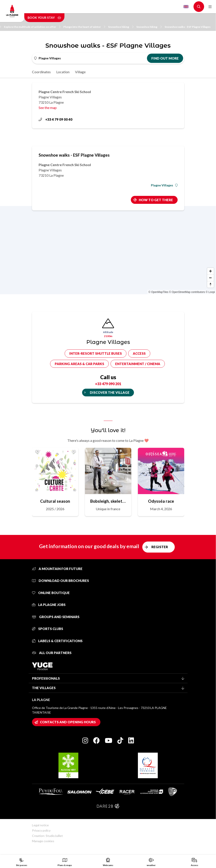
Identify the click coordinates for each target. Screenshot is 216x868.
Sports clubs (48, 629)
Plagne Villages (164, 185)
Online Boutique (51, 593)
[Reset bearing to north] (210, 284)
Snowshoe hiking (121, 27)
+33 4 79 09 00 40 (55, 119)
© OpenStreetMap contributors (187, 292)
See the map (48, 108)
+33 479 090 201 (108, 384)
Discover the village (110, 392)
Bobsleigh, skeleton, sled (108, 501)
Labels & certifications (57, 641)
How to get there (156, 200)
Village (80, 72)
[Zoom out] (210, 278)
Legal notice (40, 825)
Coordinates (41, 72)
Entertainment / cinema (138, 364)
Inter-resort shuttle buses (96, 353)
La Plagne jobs (49, 605)
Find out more (165, 58)
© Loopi (210, 292)
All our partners (52, 653)
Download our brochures (60, 581)
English (186, 7)
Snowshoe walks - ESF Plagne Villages (188, 27)
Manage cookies (43, 841)
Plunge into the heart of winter (84, 27)
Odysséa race (161, 501)
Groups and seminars (56, 617)
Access (139, 353)
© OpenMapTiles (158, 292)
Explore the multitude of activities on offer (32, 27)
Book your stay (44, 18)
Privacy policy (41, 830)
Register (160, 547)
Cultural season (55, 501)
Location (63, 72)
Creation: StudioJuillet (47, 836)
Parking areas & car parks (79, 364)
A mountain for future (57, 569)
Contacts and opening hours (68, 722)
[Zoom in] (210, 271)
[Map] (108, 250)
